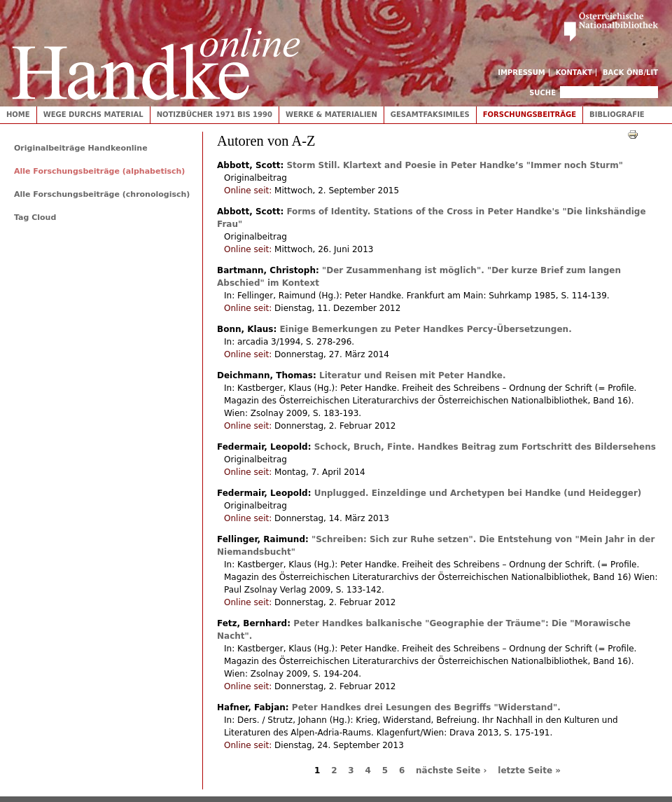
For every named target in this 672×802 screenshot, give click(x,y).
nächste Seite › (451, 770)
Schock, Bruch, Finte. (485, 447)
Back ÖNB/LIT (630, 72)
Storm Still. (455, 165)
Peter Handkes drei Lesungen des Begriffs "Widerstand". (426, 707)
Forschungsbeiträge (530, 115)
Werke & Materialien (331, 115)
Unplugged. (478, 493)
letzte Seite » (529, 770)
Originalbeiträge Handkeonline (81, 148)
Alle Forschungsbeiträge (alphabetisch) (99, 171)
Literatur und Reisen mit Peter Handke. (412, 375)
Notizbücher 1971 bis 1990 (215, 115)
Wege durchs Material (93, 115)
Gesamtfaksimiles (430, 115)
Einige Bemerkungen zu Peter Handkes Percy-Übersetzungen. (425, 329)
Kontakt (574, 72)
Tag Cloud (35, 217)
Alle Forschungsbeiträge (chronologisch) (102, 194)
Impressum (521, 72)
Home (18, 115)
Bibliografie (617, 115)
